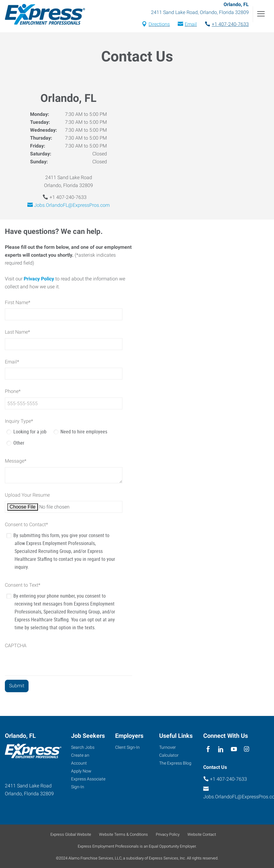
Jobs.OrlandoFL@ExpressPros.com (72, 205)
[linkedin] (221, 750)
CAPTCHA (16, 646)
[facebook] (208, 750)
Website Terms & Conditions (123, 834)
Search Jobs (83, 747)
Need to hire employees (84, 432)
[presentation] (51, 664)
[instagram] (247, 750)
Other (19, 443)
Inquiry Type (19, 421)
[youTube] (234, 750)
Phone (13, 391)
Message (16, 461)
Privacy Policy (39, 279)
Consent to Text (23, 585)
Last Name (17, 332)
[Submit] (17, 686)
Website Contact (202, 834)
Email (191, 24)
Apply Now (81, 771)
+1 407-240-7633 (230, 24)
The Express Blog (175, 763)
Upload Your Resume (27, 495)
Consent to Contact (26, 524)
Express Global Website (71, 834)
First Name (18, 302)
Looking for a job (30, 432)
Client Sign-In (127, 747)
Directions (159, 24)
